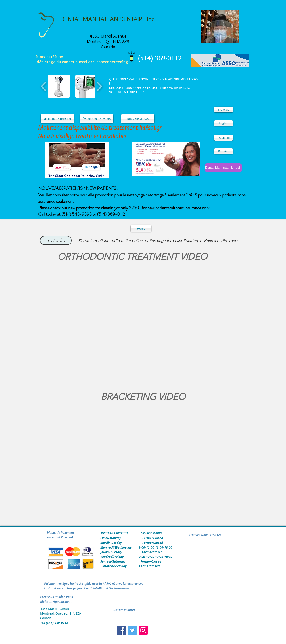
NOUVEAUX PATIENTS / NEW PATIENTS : (78, 188)
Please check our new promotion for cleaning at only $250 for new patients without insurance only (124, 208)
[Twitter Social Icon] (132, 630)
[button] (59, 86)
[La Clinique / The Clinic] (57, 119)
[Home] (141, 228)
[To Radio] (56, 240)
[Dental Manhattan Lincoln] (223, 168)
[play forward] (99, 86)
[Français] (224, 110)
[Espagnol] (224, 138)
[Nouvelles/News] (138, 119)
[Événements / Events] (97, 119)
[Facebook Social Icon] (121, 630)
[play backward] (44, 86)
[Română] (224, 151)
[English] (224, 123)
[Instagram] (143, 630)
